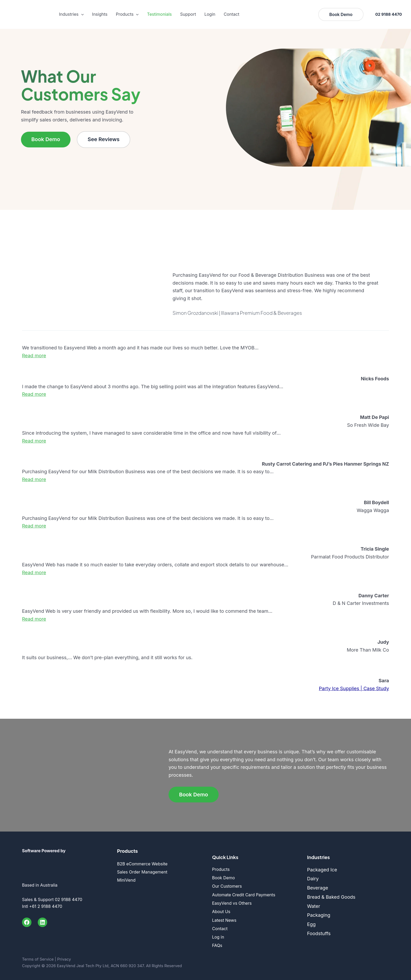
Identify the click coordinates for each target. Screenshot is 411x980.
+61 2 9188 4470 (46, 906)
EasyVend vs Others (232, 902)
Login (210, 14)
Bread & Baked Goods (331, 897)
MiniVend (126, 880)
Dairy (313, 879)
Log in (218, 935)
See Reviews (104, 140)
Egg (312, 924)
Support (188, 14)
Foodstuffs (319, 933)
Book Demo (46, 140)
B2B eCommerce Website (142, 864)
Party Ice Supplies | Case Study (354, 688)
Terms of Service (38, 957)
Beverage (318, 888)
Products (127, 14)
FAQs (217, 944)
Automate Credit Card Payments (244, 894)
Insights (100, 14)
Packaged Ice (322, 870)
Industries (71, 14)
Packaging (319, 915)
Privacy (64, 957)
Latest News (224, 919)
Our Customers (227, 886)
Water (314, 906)
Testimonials (159, 14)
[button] (81, 14)
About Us (221, 910)
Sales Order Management (142, 872)
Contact (231, 14)
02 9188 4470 (389, 14)
